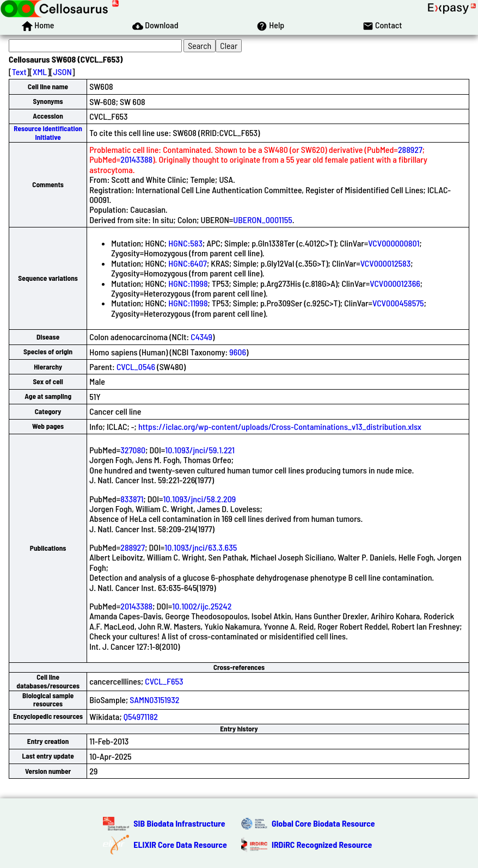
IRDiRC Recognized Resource (322, 844)
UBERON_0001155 (262, 220)
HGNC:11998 (188, 283)
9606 (238, 352)
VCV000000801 (394, 243)
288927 (410, 149)
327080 (133, 450)
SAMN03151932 (154, 700)
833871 (132, 499)
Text (19, 72)
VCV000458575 (398, 303)
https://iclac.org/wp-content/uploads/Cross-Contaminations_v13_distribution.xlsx (280, 426)
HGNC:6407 (188, 263)
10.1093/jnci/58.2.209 (199, 499)
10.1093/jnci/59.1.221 (200, 450)
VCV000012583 (386, 263)
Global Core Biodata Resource (323, 823)
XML (40, 72)
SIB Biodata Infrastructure (179, 823)
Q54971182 (141, 716)
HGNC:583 (185, 243)
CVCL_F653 (164, 681)
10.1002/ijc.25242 (202, 606)
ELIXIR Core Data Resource (180, 844)
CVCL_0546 (136, 367)
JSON (63, 72)
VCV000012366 (395, 283)
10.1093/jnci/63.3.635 (201, 547)
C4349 (201, 337)
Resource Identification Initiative (48, 133)
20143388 (136, 159)
